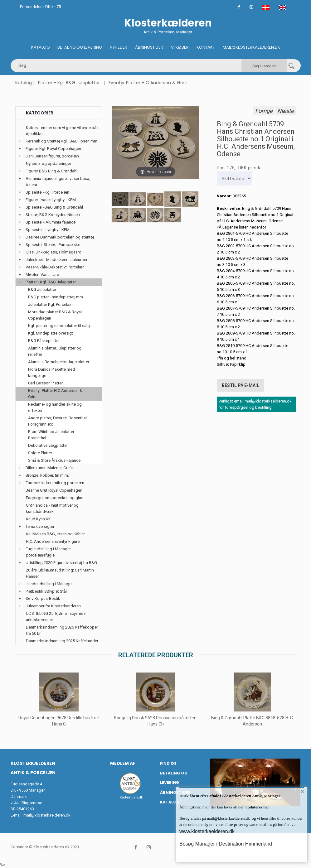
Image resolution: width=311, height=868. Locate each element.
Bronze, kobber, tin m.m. (47, 475)
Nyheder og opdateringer (49, 164)
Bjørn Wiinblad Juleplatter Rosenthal (51, 435)
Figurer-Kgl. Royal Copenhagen (53, 149)
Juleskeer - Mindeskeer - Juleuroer (56, 260)
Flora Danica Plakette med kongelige (51, 372)
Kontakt (206, 47)
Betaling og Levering (80, 47)
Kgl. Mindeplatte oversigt (51, 333)
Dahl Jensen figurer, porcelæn (52, 156)
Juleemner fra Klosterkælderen (53, 606)
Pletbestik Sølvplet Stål (46, 591)
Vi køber (180, 47)
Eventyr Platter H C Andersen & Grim (148, 83)
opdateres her (257, 807)
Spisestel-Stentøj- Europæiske (53, 245)
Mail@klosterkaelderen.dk (251, 47)
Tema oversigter (40, 526)
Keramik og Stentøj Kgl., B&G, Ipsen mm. (62, 141)
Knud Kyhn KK (38, 519)
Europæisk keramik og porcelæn (55, 483)
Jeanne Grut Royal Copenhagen (54, 490)
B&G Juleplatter (42, 289)
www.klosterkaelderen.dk (207, 831)
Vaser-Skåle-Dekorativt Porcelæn (55, 267)
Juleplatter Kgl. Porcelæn (50, 304)
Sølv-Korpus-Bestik (43, 598)
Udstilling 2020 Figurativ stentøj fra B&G (61, 563)
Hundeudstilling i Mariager (49, 584)
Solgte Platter (40, 453)
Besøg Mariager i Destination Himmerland (226, 844)
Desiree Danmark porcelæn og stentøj (60, 237)
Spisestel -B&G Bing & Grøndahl (54, 207)
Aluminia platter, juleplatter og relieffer (55, 351)
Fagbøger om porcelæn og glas (55, 498)
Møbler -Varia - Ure (42, 275)
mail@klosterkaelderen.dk (47, 815)
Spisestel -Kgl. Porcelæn (47, 192)
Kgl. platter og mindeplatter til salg (59, 326)
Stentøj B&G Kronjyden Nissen (53, 215)
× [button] (302, 792)
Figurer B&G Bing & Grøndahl (51, 171)
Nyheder (119, 47)
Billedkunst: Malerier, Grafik (50, 468)
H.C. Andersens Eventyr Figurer (53, 541)
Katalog (40, 47)
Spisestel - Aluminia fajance (51, 222)
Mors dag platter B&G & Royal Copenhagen (55, 315)
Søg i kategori (264, 66)
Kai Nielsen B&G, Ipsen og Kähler (55, 534)
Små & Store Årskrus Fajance (54, 460)
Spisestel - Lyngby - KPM (48, 230)
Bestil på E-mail (241, 385)
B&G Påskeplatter (44, 341)
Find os (168, 763)
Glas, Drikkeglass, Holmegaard (53, 252)
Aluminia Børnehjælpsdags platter (59, 362)
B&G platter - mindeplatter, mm (56, 297)
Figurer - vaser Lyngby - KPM (51, 200)
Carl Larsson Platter (45, 383)
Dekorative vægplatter (48, 445)
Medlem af (123, 763)
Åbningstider (149, 47)
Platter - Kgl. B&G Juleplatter (69, 83)
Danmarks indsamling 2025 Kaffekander (62, 641)
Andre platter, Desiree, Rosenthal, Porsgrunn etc (58, 421)
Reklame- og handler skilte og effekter (55, 407)
